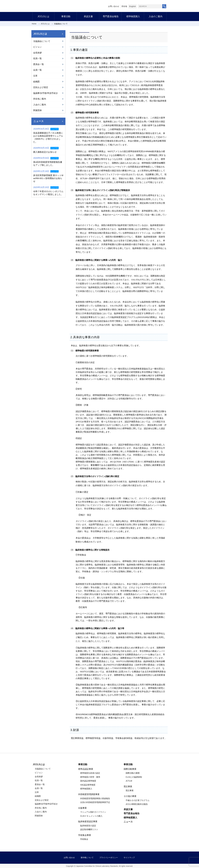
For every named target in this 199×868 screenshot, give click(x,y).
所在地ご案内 (40, 99)
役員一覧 (37, 58)
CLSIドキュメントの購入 (91, 816)
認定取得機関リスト (89, 829)
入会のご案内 (156, 16)
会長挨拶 (37, 53)
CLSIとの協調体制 (134, 777)
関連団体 (37, 110)
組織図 (36, 82)
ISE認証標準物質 (88, 785)
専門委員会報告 (111, 16)
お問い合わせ (114, 6)
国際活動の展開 (133, 773)
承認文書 (88, 16)
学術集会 (84, 839)
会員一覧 (37, 70)
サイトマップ (129, 858)
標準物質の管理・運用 (90, 777)
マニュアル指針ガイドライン (93, 812)
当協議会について (42, 41)
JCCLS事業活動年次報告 (137, 804)
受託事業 (130, 790)
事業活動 (66, 16)
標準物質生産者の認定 (90, 773)
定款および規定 (41, 87)
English (133, 6)
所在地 (124, 6)
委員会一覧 (39, 64)
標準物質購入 (133, 16)
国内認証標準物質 (88, 781)
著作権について (87, 858)
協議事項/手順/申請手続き (45, 93)
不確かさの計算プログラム (138, 800)
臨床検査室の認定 (88, 826)
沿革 (35, 76)
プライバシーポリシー (109, 858)
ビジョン (37, 47)
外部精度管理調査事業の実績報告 (95, 798)
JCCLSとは (44, 16)
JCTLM (129, 781)
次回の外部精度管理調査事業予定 (95, 802)
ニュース (39, 121)
